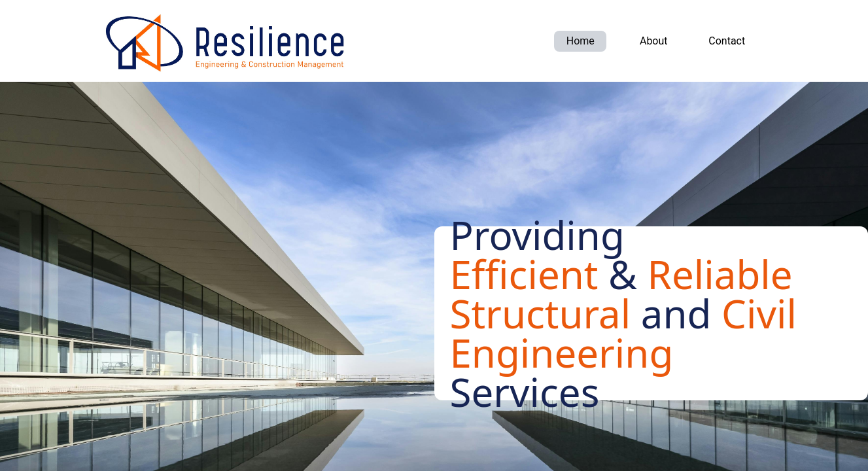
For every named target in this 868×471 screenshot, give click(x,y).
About (654, 41)
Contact (727, 41)
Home (581, 41)
